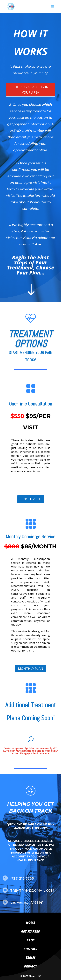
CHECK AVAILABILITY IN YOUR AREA (30, 90)
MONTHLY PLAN (31, 669)
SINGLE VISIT (31, 499)
